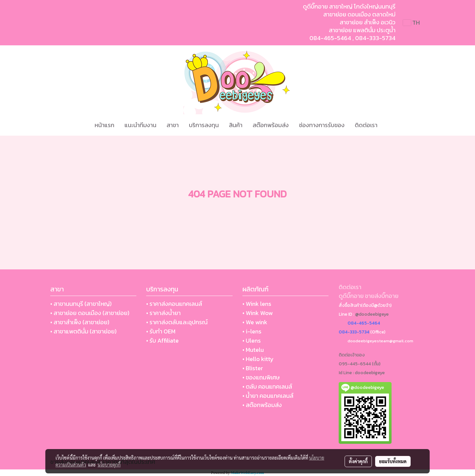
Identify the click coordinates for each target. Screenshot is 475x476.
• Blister (253, 368)
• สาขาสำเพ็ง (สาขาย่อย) (80, 322)
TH (411, 23)
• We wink (255, 322)
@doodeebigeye (372, 314)
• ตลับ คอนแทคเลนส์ (267, 386)
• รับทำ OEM (161, 331)
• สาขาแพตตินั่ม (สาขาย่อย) (83, 331)
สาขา (173, 125)
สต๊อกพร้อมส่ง (271, 125)
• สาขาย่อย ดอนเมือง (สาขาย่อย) (90, 313)
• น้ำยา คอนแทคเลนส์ (268, 396)
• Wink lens (257, 304)
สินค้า (236, 125)
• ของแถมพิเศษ (261, 377)
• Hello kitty (258, 359)
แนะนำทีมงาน (140, 125)
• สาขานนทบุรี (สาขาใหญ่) (81, 304)
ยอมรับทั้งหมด (393, 461)
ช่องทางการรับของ (322, 125)
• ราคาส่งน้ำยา (163, 313)
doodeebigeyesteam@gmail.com (380, 341)
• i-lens (252, 331)
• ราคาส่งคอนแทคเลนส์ (174, 304)
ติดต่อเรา (366, 125)
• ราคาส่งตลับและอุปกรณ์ (177, 322)
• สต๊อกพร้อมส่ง (262, 405)
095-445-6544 (355, 364)
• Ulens (252, 340)
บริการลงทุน (204, 125)
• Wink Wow (258, 313)
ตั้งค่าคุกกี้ (358, 461)
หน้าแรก (104, 125)
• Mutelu (253, 350)
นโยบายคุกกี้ (109, 465)
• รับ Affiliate (162, 340)
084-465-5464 (330, 38)
